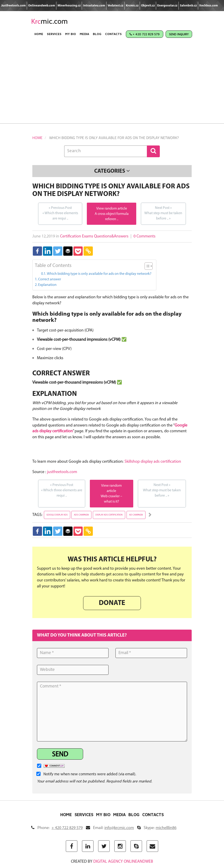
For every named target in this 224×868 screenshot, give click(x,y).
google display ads (57, 515)
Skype (157, 828)
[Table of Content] (149, 266)
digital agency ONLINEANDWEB (123, 862)
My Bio (71, 34)
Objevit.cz (148, 6)
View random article (112, 209)
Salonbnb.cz (188, 6)
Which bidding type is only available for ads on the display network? (99, 274)
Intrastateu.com (94, 6)
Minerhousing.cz (69, 6)
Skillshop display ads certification (153, 462)
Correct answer (50, 279)
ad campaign (136, 515)
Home (39, 34)
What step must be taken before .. (163, 213)
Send (60, 755)
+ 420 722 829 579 (145, 34)
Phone (57, 828)
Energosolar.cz (167, 6)
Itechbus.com (209, 6)
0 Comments (144, 236)
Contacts (113, 34)
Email (110, 828)
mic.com (50, 21)
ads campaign (81, 515)
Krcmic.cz (132, 6)
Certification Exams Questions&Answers (94, 236)
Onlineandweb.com (42, 6)
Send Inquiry (179, 34)
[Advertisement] (112, 84)
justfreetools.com (62, 472)
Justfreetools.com (13, 6)
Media (84, 34)
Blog (97, 34)
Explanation (47, 285)
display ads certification (109, 515)
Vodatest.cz (115, 6)
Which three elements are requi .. (60, 213)
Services (54, 34)
